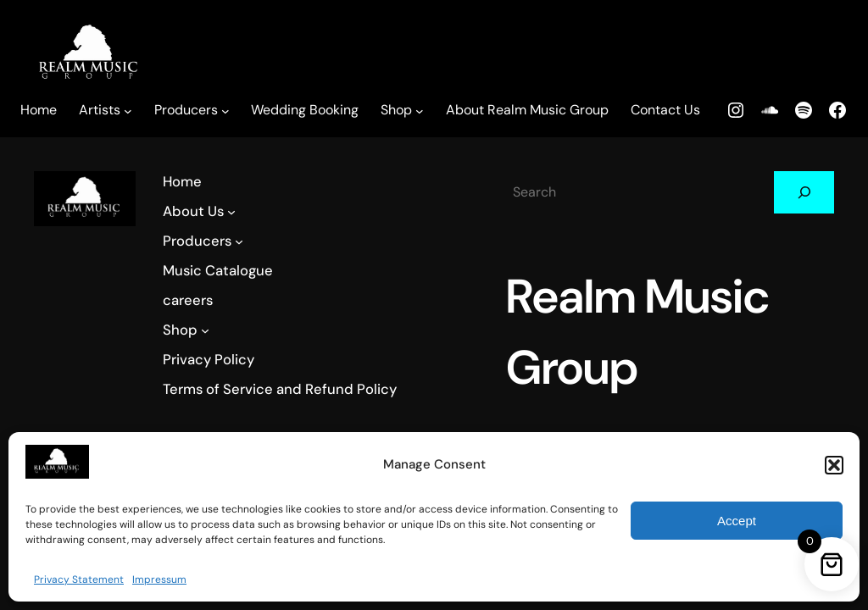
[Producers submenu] (225, 111)
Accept (737, 521)
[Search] (746, 192)
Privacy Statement (79, 579)
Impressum (159, 579)
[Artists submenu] (128, 111)
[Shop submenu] (420, 111)
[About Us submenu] (228, 211)
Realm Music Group (602, 367)
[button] (834, 465)
